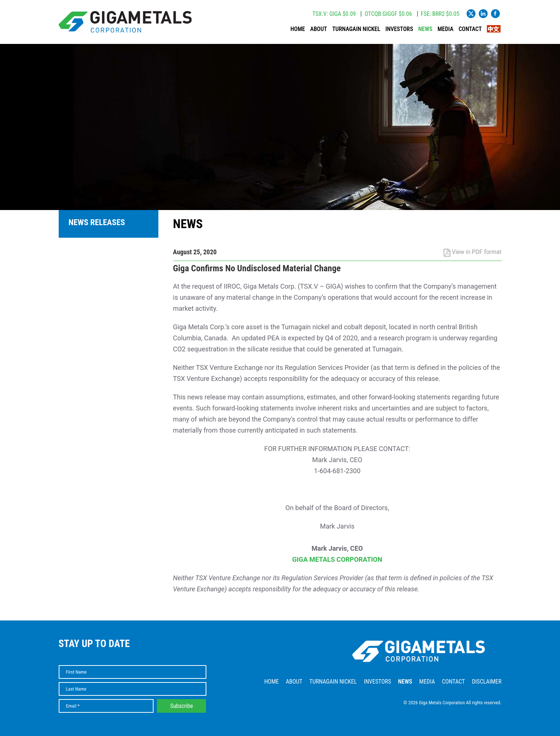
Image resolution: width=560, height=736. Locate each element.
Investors (399, 29)
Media (445, 29)
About (319, 29)
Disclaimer (487, 682)
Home (298, 29)
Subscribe (182, 706)
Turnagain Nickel (356, 29)
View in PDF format (473, 252)
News (425, 29)
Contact (470, 29)
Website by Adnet (485, 714)
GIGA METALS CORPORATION (337, 559)
